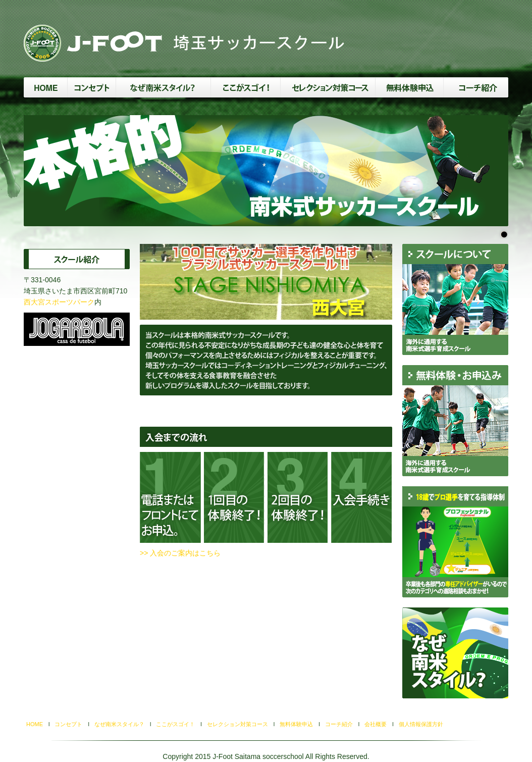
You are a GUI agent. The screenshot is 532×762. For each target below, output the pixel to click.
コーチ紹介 (339, 724)
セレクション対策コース (237, 724)
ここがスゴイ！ (175, 724)
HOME (37, 724)
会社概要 (376, 724)
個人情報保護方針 (421, 724)
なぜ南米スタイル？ (119, 724)
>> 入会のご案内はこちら (180, 553)
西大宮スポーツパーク (59, 302)
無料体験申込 (296, 724)
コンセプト (68, 724)
